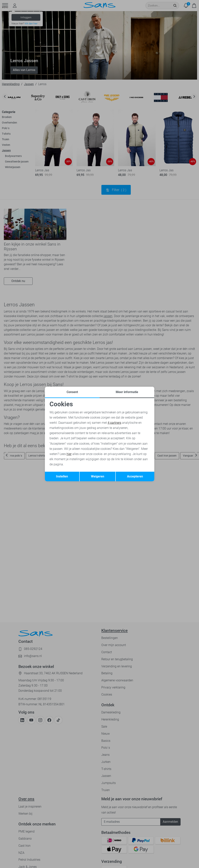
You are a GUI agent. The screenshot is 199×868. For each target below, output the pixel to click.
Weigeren (98, 476)
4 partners (114, 423)
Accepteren (135, 476)
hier (69, 454)
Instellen (62, 476)
